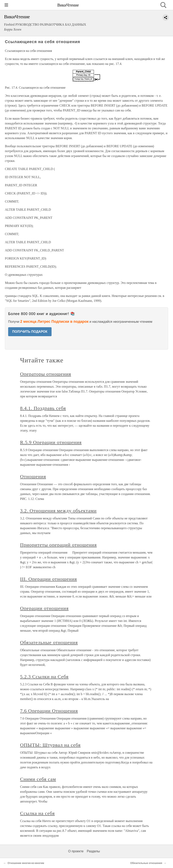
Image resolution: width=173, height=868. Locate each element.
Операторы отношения (46, 374)
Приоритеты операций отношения (58, 545)
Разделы (93, 851)
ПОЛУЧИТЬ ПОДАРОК (30, 332)
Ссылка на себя (37, 813)
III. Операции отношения (49, 579)
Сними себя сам (38, 779)
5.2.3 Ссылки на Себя (44, 677)
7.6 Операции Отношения (49, 711)
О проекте (76, 851)
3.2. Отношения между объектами (58, 511)
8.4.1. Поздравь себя (43, 408)
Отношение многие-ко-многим (26, 863)
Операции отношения (44, 608)
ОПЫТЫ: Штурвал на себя (50, 745)
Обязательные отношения (49, 642)
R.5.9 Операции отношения (51, 442)
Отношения (33, 477)
